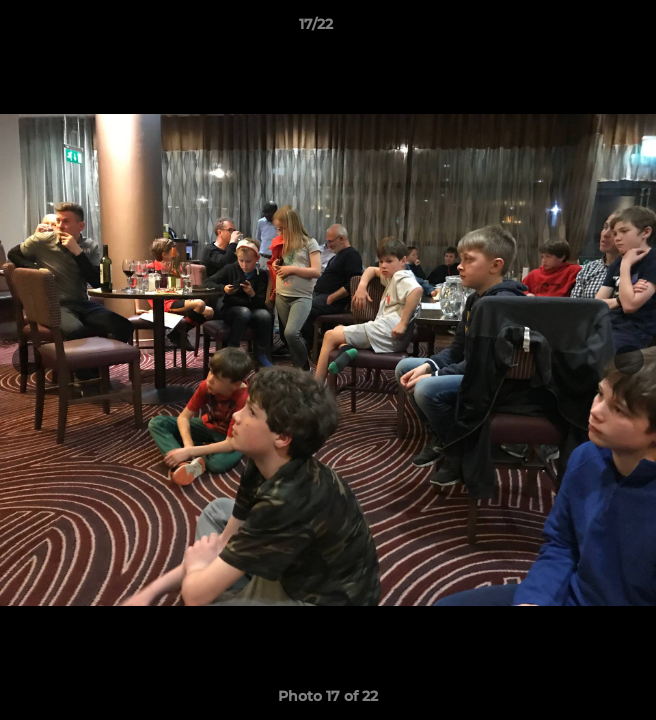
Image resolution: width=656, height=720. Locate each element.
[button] (584, 29)
